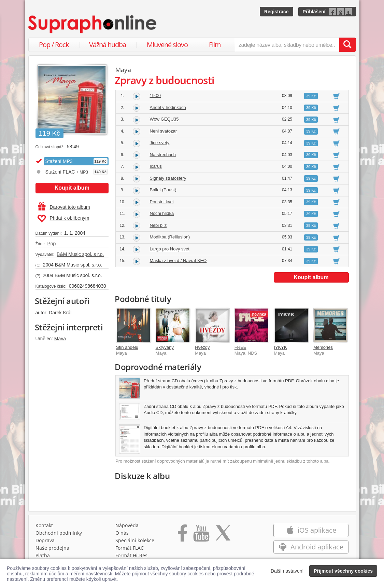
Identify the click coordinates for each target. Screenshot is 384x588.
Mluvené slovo (167, 45)
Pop (51, 244)
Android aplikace (311, 547)
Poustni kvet (162, 202)
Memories (323, 347)
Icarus (156, 166)
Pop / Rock (54, 45)
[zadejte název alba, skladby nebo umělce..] (287, 45)
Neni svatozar (163, 131)
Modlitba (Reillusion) (170, 237)
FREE (240, 347)
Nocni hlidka (162, 213)
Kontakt (44, 525)
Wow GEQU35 (164, 119)
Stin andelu (127, 347)
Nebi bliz (158, 225)
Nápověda (127, 525)
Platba (43, 555)
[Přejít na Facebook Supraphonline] (182, 535)
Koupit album (72, 188)
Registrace (276, 12)
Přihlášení (314, 12)
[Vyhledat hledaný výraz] (347, 45)
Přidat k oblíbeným (63, 219)
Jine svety (160, 143)
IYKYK (280, 347)
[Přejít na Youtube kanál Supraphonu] (201, 535)
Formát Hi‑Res (131, 555)
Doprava (45, 540)
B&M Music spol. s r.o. (80, 254)
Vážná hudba (108, 45)
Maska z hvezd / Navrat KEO (178, 261)
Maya (60, 339)
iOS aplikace (311, 530)
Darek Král (60, 313)
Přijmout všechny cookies (343, 571)
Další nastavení (287, 571)
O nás (122, 533)
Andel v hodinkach (168, 107)
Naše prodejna (52, 548)
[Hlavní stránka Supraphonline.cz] (93, 24)
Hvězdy (202, 347)
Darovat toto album (64, 207)
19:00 (155, 95)
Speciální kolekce (135, 540)
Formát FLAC (130, 548)
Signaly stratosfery (168, 178)
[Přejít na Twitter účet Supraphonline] (223, 535)
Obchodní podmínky (59, 533)
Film (215, 45)
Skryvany (165, 347)
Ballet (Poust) (163, 190)
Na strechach (163, 155)
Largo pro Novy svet (170, 249)
